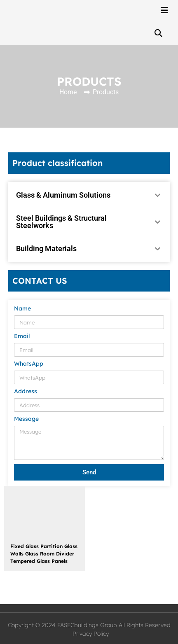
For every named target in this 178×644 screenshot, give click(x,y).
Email (22, 336)
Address (26, 392)
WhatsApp (29, 364)
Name (22, 309)
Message (26, 419)
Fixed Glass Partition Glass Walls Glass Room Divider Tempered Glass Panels (44, 554)
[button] (158, 33)
